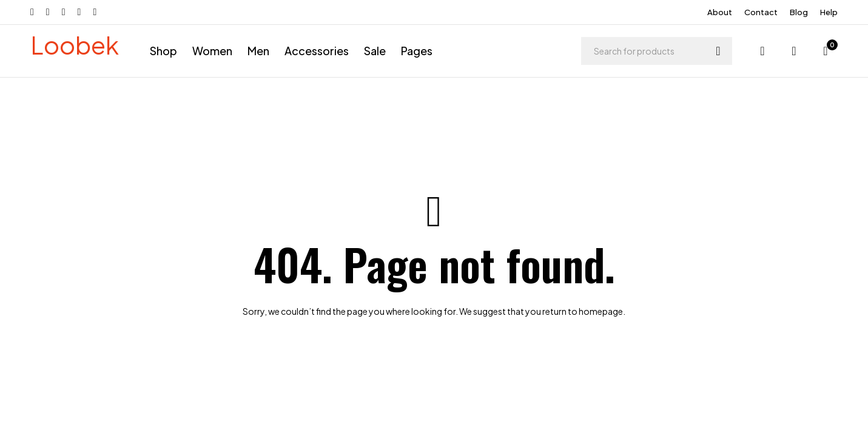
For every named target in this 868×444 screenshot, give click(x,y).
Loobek (75, 45)
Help (829, 12)
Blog (799, 12)
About (720, 12)
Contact (761, 12)
